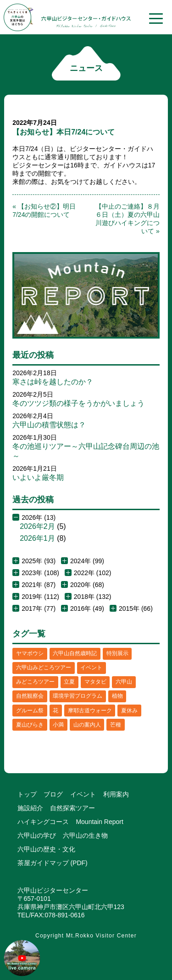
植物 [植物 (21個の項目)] (117, 696)
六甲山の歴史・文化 (46, 849)
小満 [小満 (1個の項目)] (58, 725)
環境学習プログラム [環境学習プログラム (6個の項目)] (78, 696)
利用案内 (116, 794)
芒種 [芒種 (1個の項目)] (116, 725)
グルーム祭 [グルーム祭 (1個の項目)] (30, 711)
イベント (83, 794)
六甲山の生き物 (85, 835)
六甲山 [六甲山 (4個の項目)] (124, 682)
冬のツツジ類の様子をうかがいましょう (78, 403)
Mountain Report (100, 822)
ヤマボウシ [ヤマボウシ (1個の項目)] (30, 653)
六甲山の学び (37, 835)
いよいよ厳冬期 (38, 477)
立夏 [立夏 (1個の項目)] (69, 682)
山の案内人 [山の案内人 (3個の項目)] (87, 725)
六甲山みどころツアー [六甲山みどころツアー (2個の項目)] (44, 668)
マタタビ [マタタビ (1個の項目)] (95, 682)
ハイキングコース (43, 822)
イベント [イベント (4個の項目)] (91, 668)
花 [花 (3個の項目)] (55, 711)
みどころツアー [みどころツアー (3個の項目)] (35, 682)
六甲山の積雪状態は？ (49, 425)
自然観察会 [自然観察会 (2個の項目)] (30, 696)
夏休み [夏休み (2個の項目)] (129, 711)
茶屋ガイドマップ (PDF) (53, 863)
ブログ (53, 794)
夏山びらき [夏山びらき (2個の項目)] (30, 725)
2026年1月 (37, 538)
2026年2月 (37, 526)
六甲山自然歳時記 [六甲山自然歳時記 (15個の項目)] (75, 653)
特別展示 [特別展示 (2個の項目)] (117, 653)
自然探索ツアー (72, 808)
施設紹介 (30, 808)
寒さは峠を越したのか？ (53, 382)
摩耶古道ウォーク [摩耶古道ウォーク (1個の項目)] (90, 711)
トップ (27, 794)
